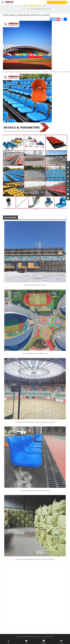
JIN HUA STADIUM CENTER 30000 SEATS (35, 358)
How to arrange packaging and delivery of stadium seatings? (35, 563)
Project (35, 10)
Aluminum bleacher (15, 76)
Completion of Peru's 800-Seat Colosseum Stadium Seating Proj (35, 426)
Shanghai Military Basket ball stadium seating (35, 495)
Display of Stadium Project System (35, 289)
